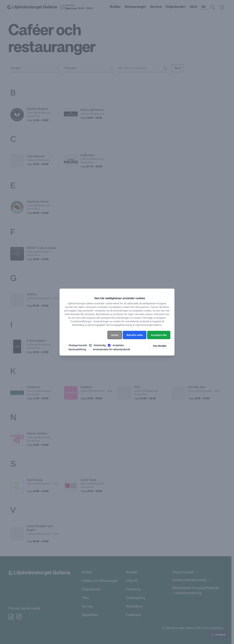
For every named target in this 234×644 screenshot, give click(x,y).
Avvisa (115, 335)
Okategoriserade (78, 345)
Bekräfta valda (135, 335)
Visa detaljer (160, 346)
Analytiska (118, 345)
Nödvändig (100, 345)
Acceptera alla (159, 335)
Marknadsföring (77, 349)
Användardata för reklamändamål (111, 349)
